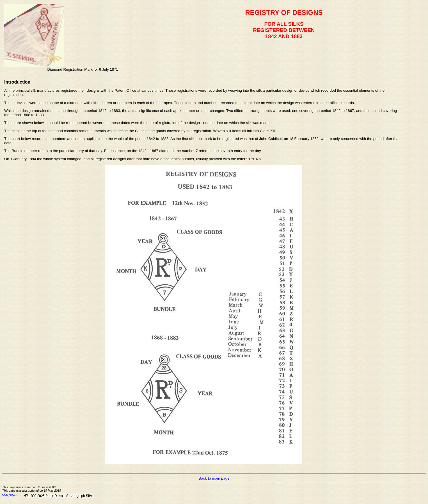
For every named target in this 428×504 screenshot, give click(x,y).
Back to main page (214, 478)
